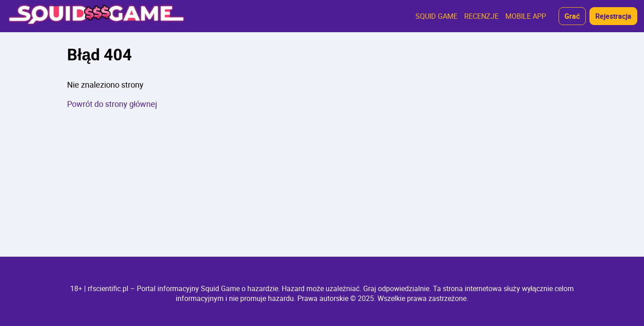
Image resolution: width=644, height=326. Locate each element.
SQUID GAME (436, 16)
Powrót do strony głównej (112, 104)
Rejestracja (613, 16)
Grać (572, 16)
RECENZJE (481, 16)
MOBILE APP (526, 16)
